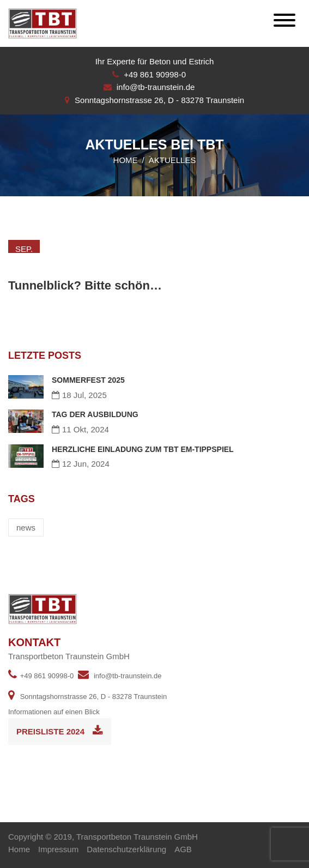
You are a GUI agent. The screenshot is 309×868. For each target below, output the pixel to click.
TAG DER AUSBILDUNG (95, 414)
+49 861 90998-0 (155, 74)
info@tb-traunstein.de (156, 87)
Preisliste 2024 (60, 731)
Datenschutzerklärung (126, 849)
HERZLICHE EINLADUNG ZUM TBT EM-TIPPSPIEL (143, 449)
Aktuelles (172, 160)
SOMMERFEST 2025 (88, 380)
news (26, 528)
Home (126, 160)
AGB (183, 849)
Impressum (58, 849)
